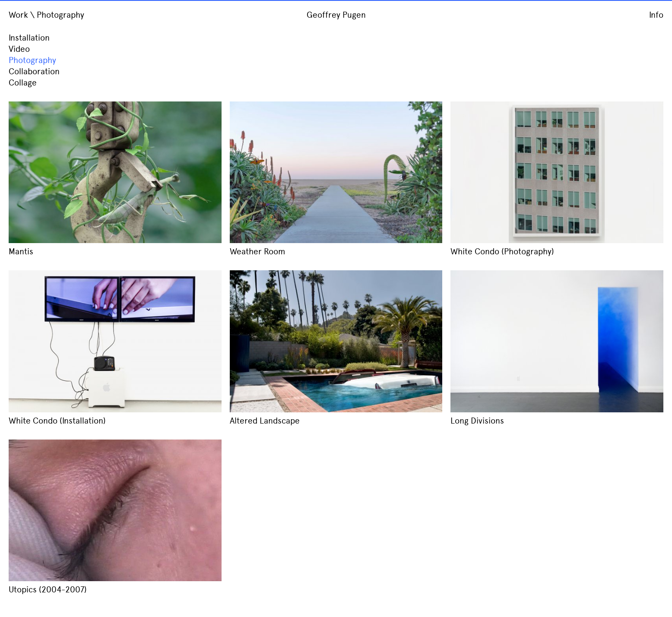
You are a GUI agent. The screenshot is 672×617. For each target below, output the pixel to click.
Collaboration (34, 71)
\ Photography (57, 15)
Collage (23, 83)
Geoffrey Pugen (336, 15)
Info (656, 15)
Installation (29, 38)
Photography (32, 60)
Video (19, 49)
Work (18, 15)
